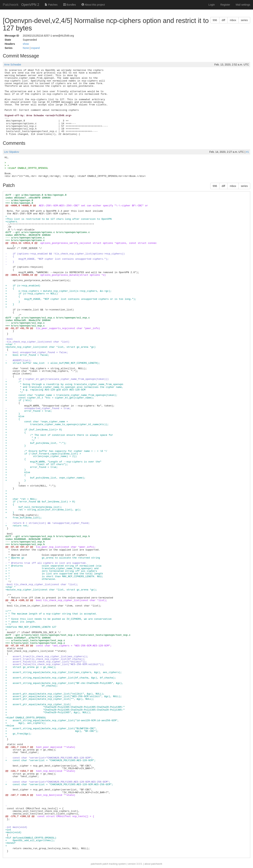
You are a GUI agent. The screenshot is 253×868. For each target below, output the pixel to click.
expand (35, 48)
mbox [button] (233, 20)
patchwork (96, 864)
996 (215, 20)
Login (212, 5)
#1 (247, 152)
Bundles (70, 5)
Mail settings (243, 5)
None (26, 48)
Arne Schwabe (13, 65)
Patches (51, 5)
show (26, 44)
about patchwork (153, 864)
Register (225, 5)
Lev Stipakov (12, 152)
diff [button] (223, 20)
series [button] (244, 20)
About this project (93, 5)
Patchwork (11, 5)
